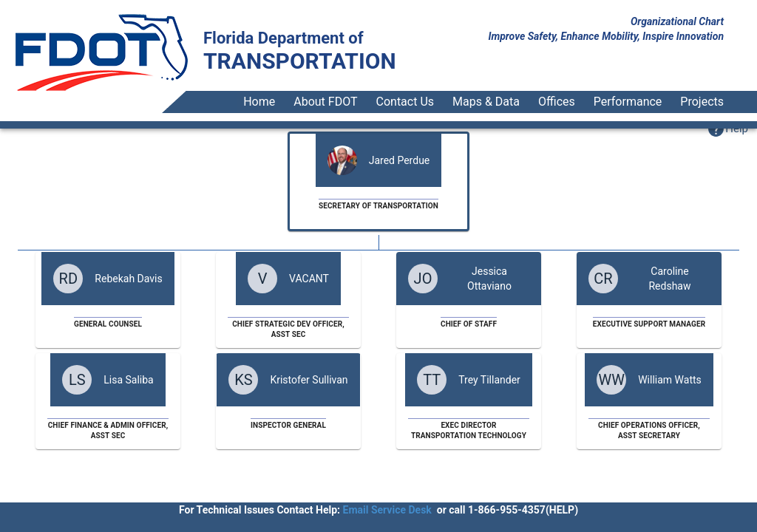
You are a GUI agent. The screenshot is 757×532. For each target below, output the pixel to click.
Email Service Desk (387, 510)
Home (259, 102)
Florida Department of (284, 38)
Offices (557, 102)
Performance (628, 102)
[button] (727, 129)
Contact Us (405, 102)
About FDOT (325, 102)
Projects (702, 102)
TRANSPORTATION (300, 61)
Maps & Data (486, 102)
